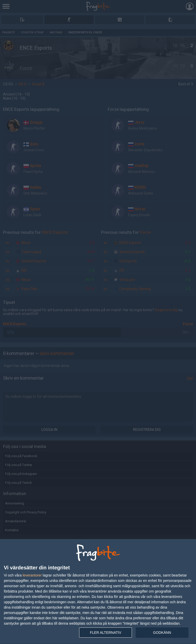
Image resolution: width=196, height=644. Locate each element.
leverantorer (32, 575)
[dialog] (98, 592)
